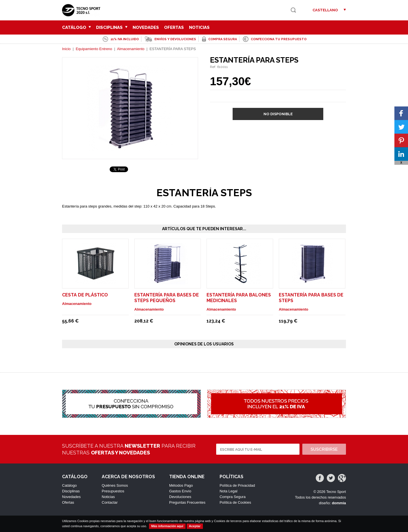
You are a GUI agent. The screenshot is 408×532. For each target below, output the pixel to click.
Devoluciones (180, 497)
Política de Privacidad (237, 485)
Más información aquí (167, 526)
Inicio (66, 49)
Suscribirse (324, 449)
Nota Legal (229, 491)
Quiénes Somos (115, 485)
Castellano (325, 10)
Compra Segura (233, 497)
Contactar (110, 502)
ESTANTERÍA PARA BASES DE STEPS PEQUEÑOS (167, 298)
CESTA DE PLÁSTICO (85, 295)
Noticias (199, 27)
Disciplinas (112, 27)
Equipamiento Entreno (94, 49)
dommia (339, 503)
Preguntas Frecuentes (187, 502)
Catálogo (76, 27)
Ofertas (174, 27)
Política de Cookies (235, 502)
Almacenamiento (131, 49)
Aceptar (195, 526)
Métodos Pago (181, 485)
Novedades (146, 27)
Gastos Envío (180, 491)
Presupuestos (113, 491)
